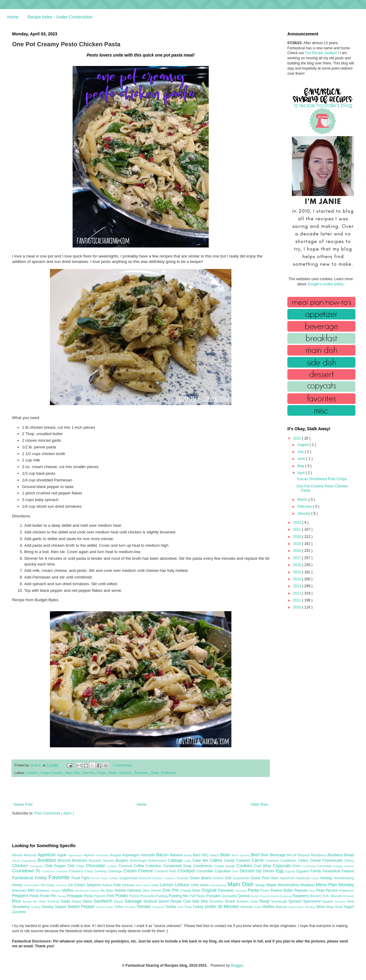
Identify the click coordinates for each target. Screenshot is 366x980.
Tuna (188, 907)
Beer (265, 855)
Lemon (167, 885)
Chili (72, 866)
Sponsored (313, 901)
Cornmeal (325, 866)
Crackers (62, 871)
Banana (177, 855)
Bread (349, 855)
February (305, 506)
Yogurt (349, 907)
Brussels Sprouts (102, 860)
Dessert (248, 871)
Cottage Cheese (343, 866)
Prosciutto (148, 896)
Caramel (244, 860)
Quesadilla (230, 896)
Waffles (269, 907)
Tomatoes (141, 773)
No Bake (108, 890)
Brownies (81, 860)
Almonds (31, 855)
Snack (230, 901)
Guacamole (242, 878)
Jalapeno (94, 885)
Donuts (269, 871)
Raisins (266, 896)
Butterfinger (139, 860)
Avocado (149, 855)
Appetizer (47, 855)
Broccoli (65, 860)
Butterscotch (158, 860)
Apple (62, 855)
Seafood (151, 901)
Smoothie (217, 901)
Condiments (203, 866)
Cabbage (176, 860)
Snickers (243, 901)
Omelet (157, 890)
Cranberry (77, 871)
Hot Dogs (48, 885)
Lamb (146, 885)
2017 (298, 558)
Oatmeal (135, 890)
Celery (304, 860)
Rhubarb (348, 896)
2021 (298, 529)
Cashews (273, 860)
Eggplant (303, 871)
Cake (188, 861)
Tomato (144, 906)
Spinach (126, 773)
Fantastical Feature (338, 871)
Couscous (49, 871)
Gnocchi (145, 878)
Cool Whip (263, 866)
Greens (219, 878)
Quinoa (244, 896)
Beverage (278, 855)
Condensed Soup (178, 866)
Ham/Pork (287, 878)
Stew (350, 901)
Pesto (113, 773)
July (301, 452)
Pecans (332, 890)
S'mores (54, 901)
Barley (188, 855)
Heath (316, 878)
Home (13, 17)
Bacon (163, 855)
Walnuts (282, 907)
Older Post (259, 805)
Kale (118, 885)
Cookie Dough (225, 866)
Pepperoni (346, 890)
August (304, 445)
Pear (312, 891)
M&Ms (205, 885)
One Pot (89, 773)
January (304, 513)
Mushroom (82, 891)
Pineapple (75, 896)
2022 (298, 523)
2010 (298, 607)
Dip (260, 871)
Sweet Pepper (82, 906)
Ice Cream (77, 885)
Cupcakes (223, 871)
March (303, 500)
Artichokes (103, 855)
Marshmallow (289, 885)
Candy (230, 860)
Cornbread (309, 866)
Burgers (123, 860)
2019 (298, 544)
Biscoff (292, 855)
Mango (261, 885)
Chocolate (96, 866)
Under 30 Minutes (163, 773)
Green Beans (201, 878)
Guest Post (261, 878)
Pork (111, 896)
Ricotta (28, 901)
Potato (122, 896)
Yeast (339, 907)
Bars (197, 855)
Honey (18, 885)
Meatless (308, 885)
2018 (298, 551)
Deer (236, 871)
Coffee (139, 866)
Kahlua (108, 885)
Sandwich (103, 901)
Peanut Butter (283, 890)
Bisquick (304, 855)
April (301, 473)
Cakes (217, 860)
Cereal (316, 860)
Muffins (69, 890)
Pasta (102, 773)
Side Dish (201, 901)
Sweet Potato (105, 907)
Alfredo (18, 855)
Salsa (88, 901)
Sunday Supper (54, 907)
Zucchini (19, 912)
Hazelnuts (303, 878)
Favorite (60, 877)
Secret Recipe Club (175, 901)
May (301, 466)
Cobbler (113, 866)
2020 (298, 537)
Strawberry (21, 907)
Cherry (349, 860)
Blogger (237, 965)
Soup (265, 901)
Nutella (121, 890)
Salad (66, 901)
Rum (43, 901)
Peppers (21, 896)
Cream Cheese (52, 773)
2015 (298, 572)
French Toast (100, 878)
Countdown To (27, 871)
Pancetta (241, 891)
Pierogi (62, 896)
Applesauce (76, 855)
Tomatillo (130, 907)
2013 (298, 586)
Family (316, 871)
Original (210, 890)
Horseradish (32, 885)
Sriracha (341, 901)
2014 (298, 579)
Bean (226, 855)
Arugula (116, 855)
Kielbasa (129, 885)
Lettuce (183, 885)
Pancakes (226, 890)
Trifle (181, 907)
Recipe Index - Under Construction (60, 17)
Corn (297, 866)
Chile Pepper (56, 866)
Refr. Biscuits (333, 896)
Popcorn (100, 896)
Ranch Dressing (282, 896)
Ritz (36, 901)
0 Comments (122, 765)
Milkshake (20, 890)
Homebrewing (344, 878)
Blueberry (336, 855)
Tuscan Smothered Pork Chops (322, 479)
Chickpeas (37, 866)
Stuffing (36, 907)
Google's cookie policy (325, 284)
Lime (195, 885)
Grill (229, 878)
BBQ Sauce (211, 855)
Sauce (119, 901)
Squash (328, 901)
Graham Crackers (164, 878)
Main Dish (73, 773)
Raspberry (301, 896)
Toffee (119, 907)
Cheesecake (333, 860)
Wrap (330, 907)
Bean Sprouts (241, 855)
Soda (255, 901)
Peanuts (302, 890)
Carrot (258, 860)
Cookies (245, 866)
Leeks (155, 885)
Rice (17, 901)
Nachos (95, 891)
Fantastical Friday (30, 878)
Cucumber (205, 871)
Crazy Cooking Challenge (104, 871)
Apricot (90, 855)
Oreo (197, 890)
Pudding (162, 896)
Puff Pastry (198, 896)
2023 (298, 438)
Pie (54, 896)
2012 (298, 593)
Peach (265, 890)
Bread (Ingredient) (25, 861)
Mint (32, 890)
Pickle (45, 896)
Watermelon (296, 907)
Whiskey (310, 907)
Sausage (134, 901)
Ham (275, 878)
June (302, 459)
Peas (321, 890)
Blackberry (319, 855)
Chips (81, 866)
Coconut (126, 866)
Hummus (62, 885)
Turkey (198, 907)
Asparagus (131, 855)
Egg (281, 871)
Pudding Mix (179, 896)
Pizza (89, 896)
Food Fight (81, 878)
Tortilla (171, 907)
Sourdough (280, 901)
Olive (146, 890)
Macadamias (219, 885)
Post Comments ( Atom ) (54, 813)
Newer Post (23, 805)
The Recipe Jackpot (321, 53)
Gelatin (114, 878)
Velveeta (247, 907)
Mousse (56, 891)
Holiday (327, 878)
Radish (256, 896)
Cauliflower (289, 860)
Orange (186, 890)
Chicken (32, 773)
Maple (272, 885)
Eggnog (291, 871)
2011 (298, 600)
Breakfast (48, 860)
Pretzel (135, 896)
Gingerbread (129, 878)
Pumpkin (214, 896)
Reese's (316, 896)
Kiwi (139, 885)
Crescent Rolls (166, 871)
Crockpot (187, 871)
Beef (256, 855)
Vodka (258, 907)
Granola (183, 878)
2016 (298, 565)
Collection (154, 866)
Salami (77, 901)
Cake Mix (201, 860)
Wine (321, 907)
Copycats (283, 866)
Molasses (43, 890)
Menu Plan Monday (335, 885)
